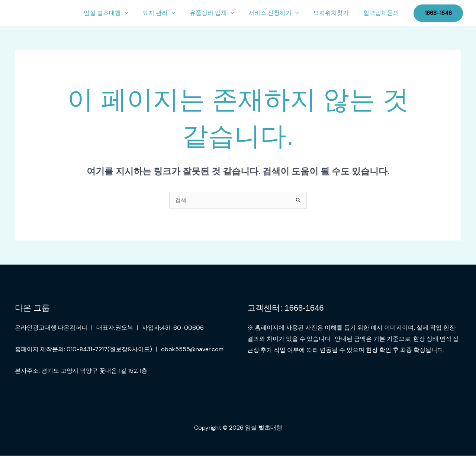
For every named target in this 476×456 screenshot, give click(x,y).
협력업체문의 (382, 13)
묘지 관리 (170, 13)
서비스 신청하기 (280, 13)
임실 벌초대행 (120, 13)
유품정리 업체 (221, 13)
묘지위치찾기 (335, 13)
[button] (138, 13)
